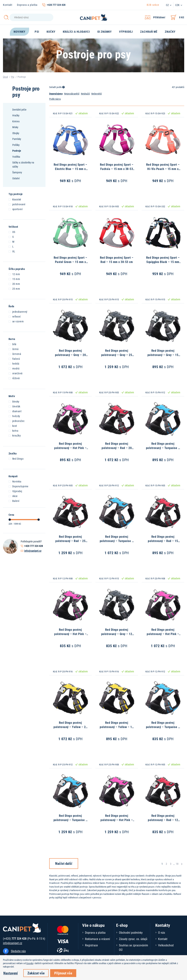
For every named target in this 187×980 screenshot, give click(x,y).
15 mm (14, 279)
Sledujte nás (18, 951)
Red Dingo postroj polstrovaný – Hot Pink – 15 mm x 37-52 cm (70, 448)
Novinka (15, 481)
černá (14, 349)
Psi (13, 77)
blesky (14, 401)
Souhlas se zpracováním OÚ (133, 947)
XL (12, 251)
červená (15, 354)
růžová (14, 378)
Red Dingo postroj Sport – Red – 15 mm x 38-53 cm (117, 260)
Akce (13, 496)
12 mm (14, 274)
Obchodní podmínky (131, 932)
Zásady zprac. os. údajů (133, 939)
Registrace (91, 945)
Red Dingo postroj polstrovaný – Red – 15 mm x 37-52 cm (163, 541)
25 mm (14, 289)
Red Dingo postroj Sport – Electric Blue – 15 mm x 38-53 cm (70, 169)
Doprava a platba (27, 5)
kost (13, 426)
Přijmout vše (63, 973)
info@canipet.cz (33, 551)
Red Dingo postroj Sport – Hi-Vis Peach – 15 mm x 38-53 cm (163, 169)
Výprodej (15, 491)
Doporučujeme (19, 486)
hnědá (14, 363)
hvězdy (14, 416)
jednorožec (17, 421)
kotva (14, 431)
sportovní (16, 209)
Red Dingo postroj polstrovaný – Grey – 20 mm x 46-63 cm (70, 355)
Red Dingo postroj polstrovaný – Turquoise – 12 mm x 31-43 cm (163, 727)
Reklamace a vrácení (98, 939)
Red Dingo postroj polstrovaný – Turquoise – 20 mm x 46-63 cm (117, 541)
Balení (14, 501)
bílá (12, 344)
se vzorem (16, 321)
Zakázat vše (36, 973)
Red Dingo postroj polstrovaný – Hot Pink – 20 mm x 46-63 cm (163, 634)
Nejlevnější (97, 94)
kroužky (15, 435)
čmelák (14, 406)
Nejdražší (85, 94)
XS (12, 232)
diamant (15, 411)
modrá (14, 368)
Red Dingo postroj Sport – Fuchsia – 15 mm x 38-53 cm (117, 169)
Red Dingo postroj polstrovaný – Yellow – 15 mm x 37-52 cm (117, 727)
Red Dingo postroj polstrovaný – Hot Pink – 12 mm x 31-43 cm (70, 634)
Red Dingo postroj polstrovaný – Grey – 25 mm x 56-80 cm (117, 355)
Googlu (30, 963)
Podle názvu (55, 99)
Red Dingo (16, 459)
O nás (162, 932)
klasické (15, 199)
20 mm (14, 284)
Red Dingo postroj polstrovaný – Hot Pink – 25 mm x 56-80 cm (117, 820)
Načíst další (64, 863)
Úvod (5, 77)
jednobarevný (18, 312)
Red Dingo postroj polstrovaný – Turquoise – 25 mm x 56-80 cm (70, 820)
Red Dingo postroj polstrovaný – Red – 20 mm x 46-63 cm (117, 448)
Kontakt (8, 5)
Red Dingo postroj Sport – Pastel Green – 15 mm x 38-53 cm (70, 262)
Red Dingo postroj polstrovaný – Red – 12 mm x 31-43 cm (163, 820)
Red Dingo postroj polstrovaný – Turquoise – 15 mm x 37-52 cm (163, 448)
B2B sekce (153, 5)
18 (177, 864)
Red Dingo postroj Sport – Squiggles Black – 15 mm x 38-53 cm (163, 262)
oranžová (16, 373)
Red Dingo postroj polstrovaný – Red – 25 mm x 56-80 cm (70, 541)
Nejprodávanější (72, 94)
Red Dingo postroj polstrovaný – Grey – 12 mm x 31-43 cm (117, 634)
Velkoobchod (166, 945)
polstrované (17, 204)
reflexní (15, 316)
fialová (14, 359)
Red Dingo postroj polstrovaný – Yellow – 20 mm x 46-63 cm (70, 727)
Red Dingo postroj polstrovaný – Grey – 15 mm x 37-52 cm (163, 355)
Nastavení (11, 973)
